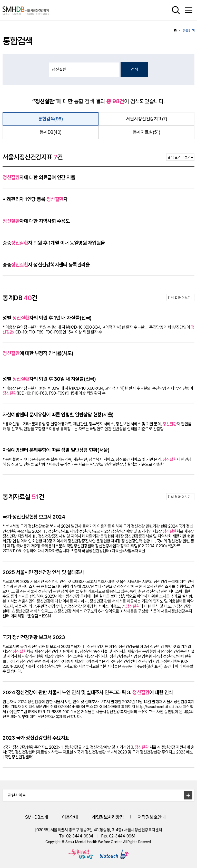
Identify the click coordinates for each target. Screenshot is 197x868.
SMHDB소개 (37, 817)
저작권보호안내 (152, 817)
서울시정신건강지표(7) (146, 119)
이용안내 (70, 817)
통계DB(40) (51, 132)
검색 (134, 69)
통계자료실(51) (147, 132)
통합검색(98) (51, 119)
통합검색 (189, 31)
